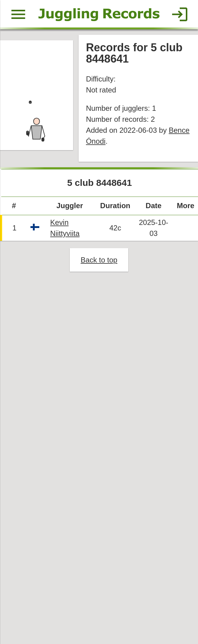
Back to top (99, 261)
